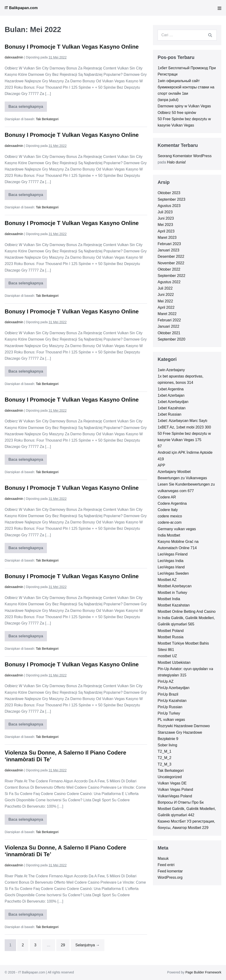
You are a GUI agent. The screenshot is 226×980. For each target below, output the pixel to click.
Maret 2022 (167, 314)
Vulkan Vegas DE (172, 783)
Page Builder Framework (203, 972)
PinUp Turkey (169, 713)
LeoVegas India (170, 561)
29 (63, 945)
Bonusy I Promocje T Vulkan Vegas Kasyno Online (72, 47)
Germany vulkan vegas (177, 529)
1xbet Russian (169, 414)
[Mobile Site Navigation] (219, 8)
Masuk (163, 858)
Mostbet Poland (171, 631)
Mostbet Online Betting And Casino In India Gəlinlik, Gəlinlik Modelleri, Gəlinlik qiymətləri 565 (187, 618)
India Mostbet (169, 535)
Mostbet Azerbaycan (175, 586)
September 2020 (171, 339)
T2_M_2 (164, 758)
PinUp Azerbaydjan (173, 688)
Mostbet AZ (167, 580)
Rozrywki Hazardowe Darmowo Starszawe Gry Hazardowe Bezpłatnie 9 (184, 732)
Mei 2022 (165, 301)
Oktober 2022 (169, 269)
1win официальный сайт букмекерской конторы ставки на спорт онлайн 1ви (186, 87)
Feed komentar (170, 871)
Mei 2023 (165, 225)
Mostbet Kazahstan (174, 605)
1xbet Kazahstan (171, 408)
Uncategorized (170, 777)
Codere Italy (168, 510)
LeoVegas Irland (171, 567)
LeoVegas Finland (173, 554)
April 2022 (166, 307)
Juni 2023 (166, 218)
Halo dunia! (176, 162)
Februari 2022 (169, 320)
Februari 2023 (169, 244)
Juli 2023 (165, 212)
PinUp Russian (170, 707)
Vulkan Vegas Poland (175, 789)
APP (161, 465)
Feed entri (166, 865)
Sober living (167, 745)
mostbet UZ (167, 656)
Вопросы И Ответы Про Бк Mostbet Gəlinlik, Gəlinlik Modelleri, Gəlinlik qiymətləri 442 (187, 809)
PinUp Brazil (168, 694)
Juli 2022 (165, 288)
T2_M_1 (164, 751)
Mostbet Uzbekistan (174, 662)
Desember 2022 (171, 256)
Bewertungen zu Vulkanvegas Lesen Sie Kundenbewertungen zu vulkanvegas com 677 (186, 484)
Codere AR (167, 497)
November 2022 (171, 263)
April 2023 (166, 231)
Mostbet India (169, 599)
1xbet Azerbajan (171, 395)
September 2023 (171, 199)
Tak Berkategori (47, 119)
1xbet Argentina (171, 389)
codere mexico (170, 516)
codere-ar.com (169, 522)
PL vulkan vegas (171, 720)
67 (160, 446)
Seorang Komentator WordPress (185, 156)
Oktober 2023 (169, 193)
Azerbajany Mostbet (174, 472)
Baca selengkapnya (26, 108)
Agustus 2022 (169, 282)
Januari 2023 (168, 250)
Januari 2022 (168, 326)
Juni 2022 (166, 295)
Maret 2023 (167, 238)
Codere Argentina (172, 503)
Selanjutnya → (88, 945)
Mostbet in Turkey (172, 593)
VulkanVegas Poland (175, 796)
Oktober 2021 (169, 333)
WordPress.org (170, 877)
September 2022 (171, 276)
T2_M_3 (164, 764)
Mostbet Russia (170, 637)
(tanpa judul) (168, 100)
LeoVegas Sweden (173, 573)
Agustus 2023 (169, 206)
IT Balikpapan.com (21, 8)
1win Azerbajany (171, 370)
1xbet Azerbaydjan (173, 402)
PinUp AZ (166, 681)
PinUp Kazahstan (172, 701)
